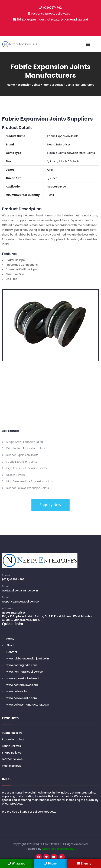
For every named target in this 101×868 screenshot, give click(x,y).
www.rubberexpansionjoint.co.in (28, 658)
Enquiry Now (50, 505)
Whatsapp (17, 864)
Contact (12, 652)
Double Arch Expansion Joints (26, 448)
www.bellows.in (16, 691)
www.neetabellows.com (22, 685)
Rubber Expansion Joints (22, 455)
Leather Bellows (12, 759)
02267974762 (52, 8)
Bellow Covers (15, 475)
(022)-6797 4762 (13, 579)
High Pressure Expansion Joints (27, 468)
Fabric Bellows (11, 746)
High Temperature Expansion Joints (30, 481)
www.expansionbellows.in (23, 678)
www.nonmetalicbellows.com (26, 672)
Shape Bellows (12, 753)
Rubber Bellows (12, 733)
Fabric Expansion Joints (22, 462)
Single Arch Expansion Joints (25, 442)
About (10, 645)
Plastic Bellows (12, 766)
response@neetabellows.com (52, 14)
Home (11, 85)
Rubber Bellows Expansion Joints (28, 488)
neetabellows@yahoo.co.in (20, 590)
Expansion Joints (29, 85)
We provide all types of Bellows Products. (29, 812)
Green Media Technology (58, 849)
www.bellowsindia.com (22, 698)
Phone (50, 864)
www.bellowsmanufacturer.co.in (28, 705)
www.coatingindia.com (22, 665)
